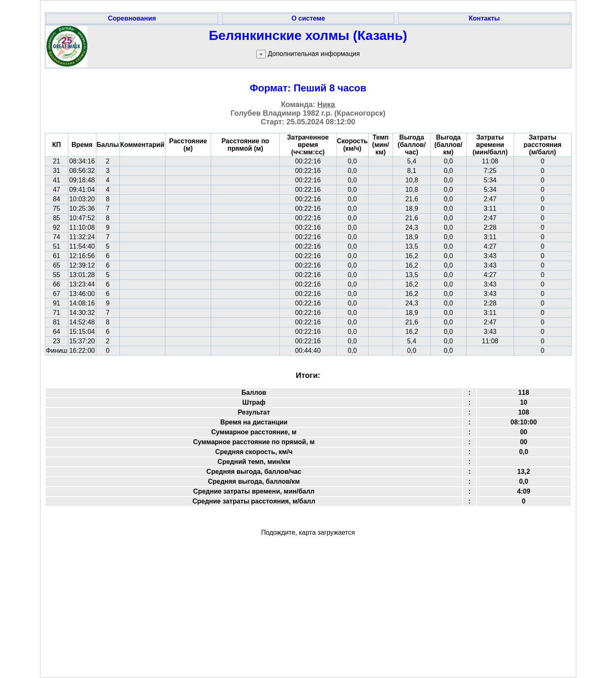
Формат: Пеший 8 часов (308, 88)
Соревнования (132, 18)
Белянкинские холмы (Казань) (308, 35)
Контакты (484, 18)
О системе (308, 18)
